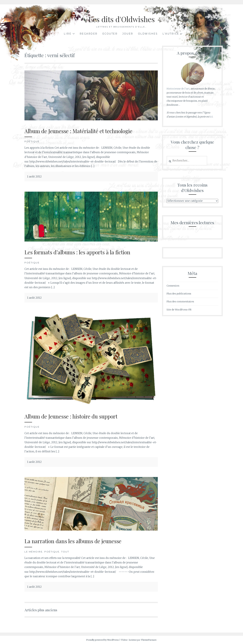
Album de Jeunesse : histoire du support (77, 416)
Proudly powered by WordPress (103, 640)
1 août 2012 (34, 176)
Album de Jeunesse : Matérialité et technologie (86, 131)
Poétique (32, 141)
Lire (68, 34)
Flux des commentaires (180, 302)
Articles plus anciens (43, 610)
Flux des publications (179, 294)
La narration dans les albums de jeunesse (79, 541)
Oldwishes (148, 34)
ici (211, 117)
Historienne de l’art (178, 89)
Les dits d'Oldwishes (122, 19)
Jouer (128, 34)
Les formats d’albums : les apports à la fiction (84, 252)
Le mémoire (33, 552)
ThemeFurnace (149, 640)
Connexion (173, 286)
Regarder (89, 34)
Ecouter (110, 34)
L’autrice (171, 34)
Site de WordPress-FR (179, 310)
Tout (65, 552)
